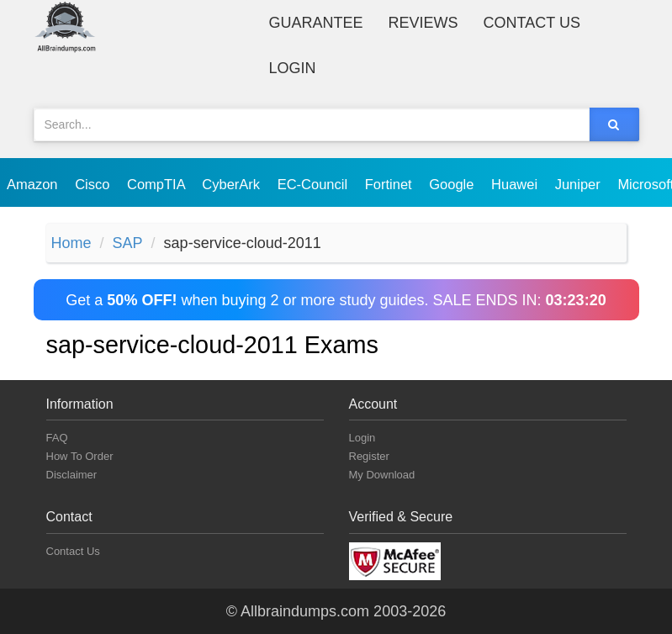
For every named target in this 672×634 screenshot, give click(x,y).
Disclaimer (72, 475)
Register (369, 456)
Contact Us (532, 23)
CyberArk (233, 184)
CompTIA (158, 184)
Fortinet (391, 184)
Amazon (34, 184)
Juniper (580, 184)
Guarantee (316, 23)
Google (453, 184)
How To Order (80, 456)
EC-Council (315, 184)
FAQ (57, 438)
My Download (382, 475)
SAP (128, 243)
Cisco (94, 184)
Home (71, 243)
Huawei (516, 184)
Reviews (423, 23)
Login (293, 68)
